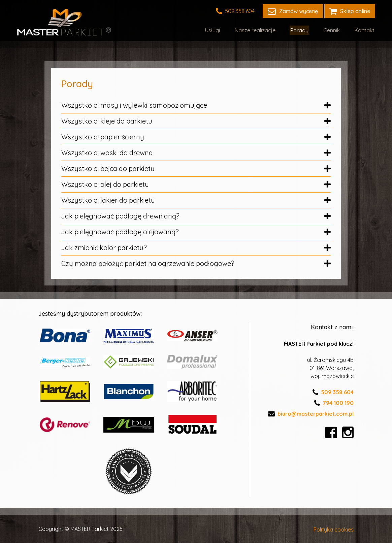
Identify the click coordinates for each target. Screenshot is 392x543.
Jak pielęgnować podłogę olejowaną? (196, 232)
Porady (303, 30)
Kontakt (365, 30)
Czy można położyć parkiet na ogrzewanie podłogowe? (196, 263)
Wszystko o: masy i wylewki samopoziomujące (196, 105)
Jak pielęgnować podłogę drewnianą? (196, 216)
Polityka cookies (334, 529)
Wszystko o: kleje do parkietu (196, 121)
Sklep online (350, 11)
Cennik (334, 30)
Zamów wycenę (293, 11)
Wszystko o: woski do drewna (196, 153)
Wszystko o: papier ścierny (196, 137)
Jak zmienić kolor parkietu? (196, 248)
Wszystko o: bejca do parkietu (196, 168)
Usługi (219, 30)
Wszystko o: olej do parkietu (196, 184)
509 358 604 (235, 11)
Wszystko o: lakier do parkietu (196, 200)
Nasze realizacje (260, 30)
